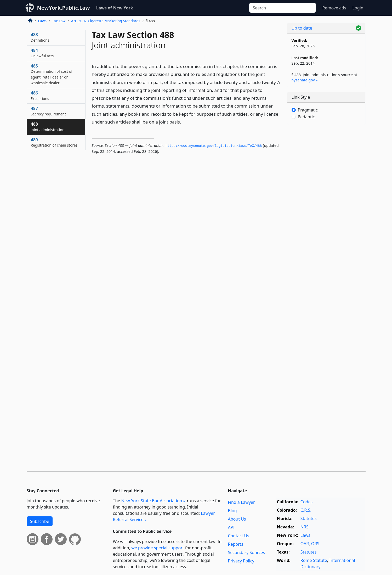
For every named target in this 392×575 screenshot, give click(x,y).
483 (40, 37)
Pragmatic (308, 110)
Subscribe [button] (40, 521)
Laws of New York (115, 8)
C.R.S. (306, 510)
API (231, 527)
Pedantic (306, 117)
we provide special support (158, 548)
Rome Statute (314, 560)
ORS (315, 544)
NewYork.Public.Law (64, 8)
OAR (305, 544)
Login (358, 8)
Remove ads (334, 8)
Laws (42, 21)
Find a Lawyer (242, 502)
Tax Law (59, 21)
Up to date (302, 28)
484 (42, 53)
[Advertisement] (326, 211)
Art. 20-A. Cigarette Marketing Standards (106, 21)
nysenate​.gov (303, 80)
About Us (237, 519)
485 (52, 74)
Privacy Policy (241, 561)
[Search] (283, 8)
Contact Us (239, 536)
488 (48, 127)
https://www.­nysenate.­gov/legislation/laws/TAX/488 (214, 146)
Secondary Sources (247, 552)
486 (40, 96)
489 (54, 142)
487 (49, 111)
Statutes (309, 518)
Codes (306, 502)
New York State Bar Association (152, 501)
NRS (305, 527)
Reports (236, 544)
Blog (232, 511)
